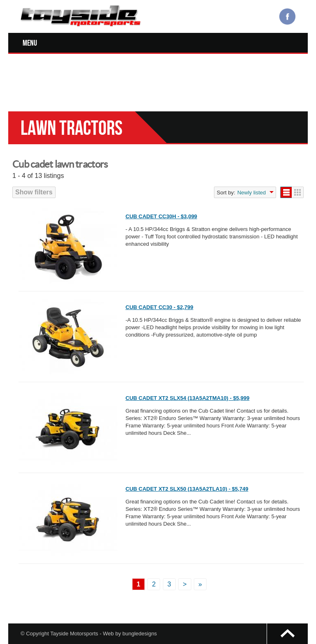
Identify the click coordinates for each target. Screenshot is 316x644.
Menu (30, 43)
